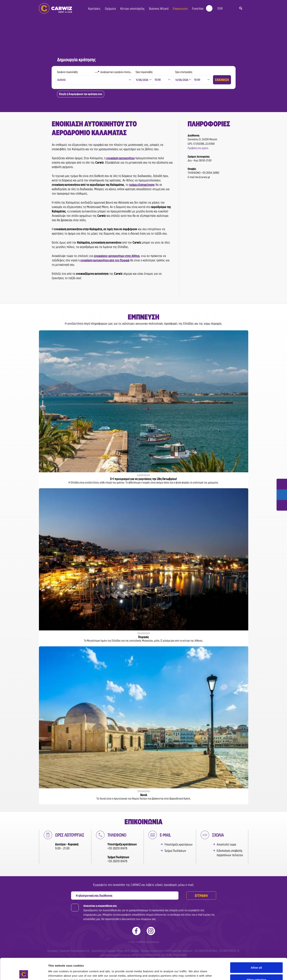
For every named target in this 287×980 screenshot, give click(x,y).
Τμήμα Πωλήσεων (175, 851)
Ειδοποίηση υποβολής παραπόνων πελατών (230, 853)
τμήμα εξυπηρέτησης (142, 185)
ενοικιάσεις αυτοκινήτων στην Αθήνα (117, 256)
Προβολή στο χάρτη (198, 148)
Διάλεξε (62, 80)
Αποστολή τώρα (226, 844)
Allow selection (256, 958)
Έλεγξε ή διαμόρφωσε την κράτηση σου (81, 94)
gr (228, 9)
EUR (220, 8)
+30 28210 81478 (117, 848)
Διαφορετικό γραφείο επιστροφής (117, 72)
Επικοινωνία (180, 9)
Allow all (256, 946)
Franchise (198, 9)
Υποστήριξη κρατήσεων (178, 844)
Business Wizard (159, 9)
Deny (256, 970)
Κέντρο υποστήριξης (132, 9)
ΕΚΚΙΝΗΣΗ (222, 80)
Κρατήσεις (94, 9)
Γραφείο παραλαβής (68, 72)
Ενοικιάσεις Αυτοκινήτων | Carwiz (55, 8)
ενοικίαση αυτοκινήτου (120, 158)
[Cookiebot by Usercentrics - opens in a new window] (24, 973)
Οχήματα (110, 9)
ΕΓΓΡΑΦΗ (201, 896)
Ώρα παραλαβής (144, 72)
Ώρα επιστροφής (184, 72)
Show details (193, 971)
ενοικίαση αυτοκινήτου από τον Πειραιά (105, 260)
